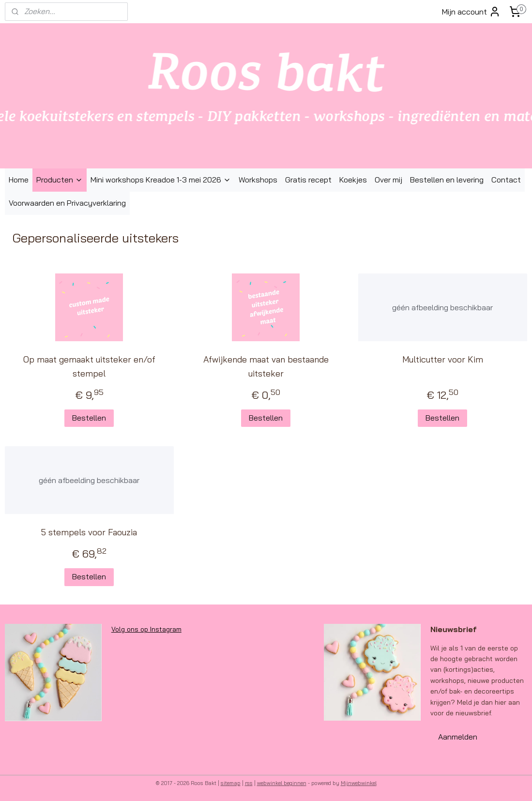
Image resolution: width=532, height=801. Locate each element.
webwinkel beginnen (282, 783)
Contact (506, 180)
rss (249, 783)
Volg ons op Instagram (146, 629)
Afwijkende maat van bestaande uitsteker (266, 366)
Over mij (388, 180)
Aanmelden (458, 737)
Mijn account (471, 12)
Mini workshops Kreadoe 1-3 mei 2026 (161, 180)
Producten (60, 180)
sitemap (231, 783)
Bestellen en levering (447, 180)
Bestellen (89, 418)
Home (19, 180)
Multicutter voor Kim (443, 359)
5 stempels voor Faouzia (89, 532)
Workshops (258, 180)
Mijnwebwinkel (359, 783)
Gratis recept (308, 180)
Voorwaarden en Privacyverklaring (67, 203)
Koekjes (353, 180)
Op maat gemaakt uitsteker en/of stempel (89, 366)
